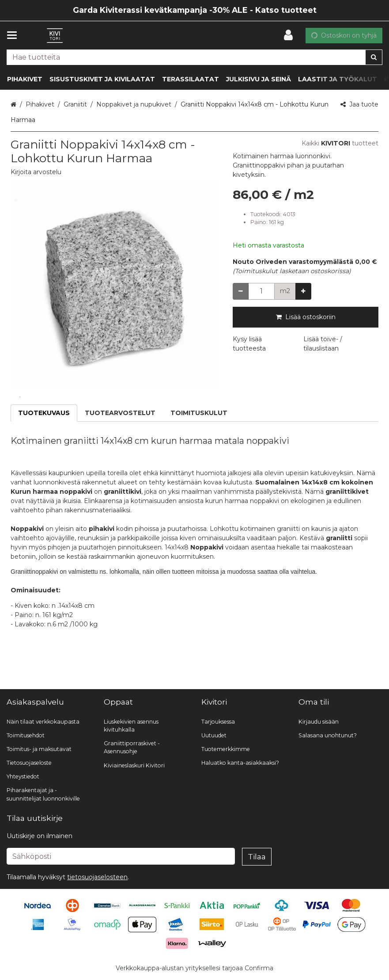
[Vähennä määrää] (241, 291)
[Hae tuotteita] (194, 57)
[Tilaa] (257, 857)
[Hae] (374, 57)
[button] (36, 172)
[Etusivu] (55, 36)
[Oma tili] (291, 35)
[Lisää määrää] (303, 291)
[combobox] (194, 57)
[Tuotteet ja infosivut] (15, 35)
